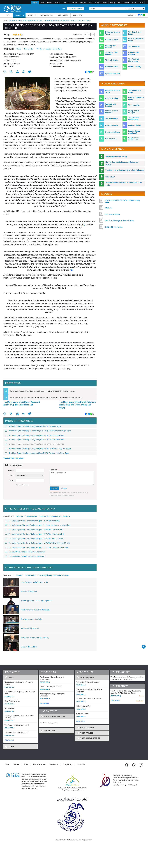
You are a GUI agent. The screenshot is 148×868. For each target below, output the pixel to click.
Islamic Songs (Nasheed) (134, 132)
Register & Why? (76, 9)
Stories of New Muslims (111, 53)
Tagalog (112, 2)
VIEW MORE (9, 740)
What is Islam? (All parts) (116, 157)
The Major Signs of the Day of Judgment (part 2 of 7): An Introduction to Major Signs (38, 431)
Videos (31, 15)
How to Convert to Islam (136, 40)
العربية (42, 2)
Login (63, 9)
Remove (141, 696)
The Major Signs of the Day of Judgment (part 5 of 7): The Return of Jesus (34, 444)
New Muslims (111, 139)
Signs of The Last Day (29, 647)
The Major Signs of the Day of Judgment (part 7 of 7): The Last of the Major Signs (37, 453)
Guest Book (77, 15)
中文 (91, 2)
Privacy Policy (67, 764)
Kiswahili (126, 2)
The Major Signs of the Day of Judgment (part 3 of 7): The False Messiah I (34, 435)
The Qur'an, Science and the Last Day (35, 638)
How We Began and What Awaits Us (34, 582)
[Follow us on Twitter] (134, 765)
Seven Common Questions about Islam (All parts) (124, 184)
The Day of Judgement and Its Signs (31, 21)
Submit (55, 488)
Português (83, 2)
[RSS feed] (141, 765)
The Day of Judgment (29, 591)
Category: (9, 49)
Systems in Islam (112, 73)
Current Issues (111, 67)
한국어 (134, 2)
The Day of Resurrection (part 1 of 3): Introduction (25, 552)
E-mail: (12, 481)
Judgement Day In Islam (30, 628)
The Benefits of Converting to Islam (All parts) (125, 170)
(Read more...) (9, 687)
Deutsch (66, 2)
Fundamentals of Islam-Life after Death (35, 610)
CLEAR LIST (140, 701)
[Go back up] (144, 647)
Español (50, 2)
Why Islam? (110, 177)
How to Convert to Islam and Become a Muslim (122, 163)
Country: (11, 476)
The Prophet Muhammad (134, 60)
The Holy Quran (112, 60)
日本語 (97, 2)
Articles (18, 15)
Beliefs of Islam (112, 40)
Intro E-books (63, 15)
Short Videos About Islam (134, 139)
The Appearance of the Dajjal (32, 619)
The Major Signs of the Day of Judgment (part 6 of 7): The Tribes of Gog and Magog (77, 405)
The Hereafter (13, 21)
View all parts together (14, 458)
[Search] (126, 9)
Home (8, 15)
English (35, 2)
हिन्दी (119, 2)
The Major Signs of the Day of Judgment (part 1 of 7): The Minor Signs (33, 426)
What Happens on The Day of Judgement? (37, 601)
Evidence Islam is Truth (113, 33)
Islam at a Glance (46, 15)
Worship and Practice (111, 47)
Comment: (54, 470)
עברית (141, 2)
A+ (93, 35)
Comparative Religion (134, 53)
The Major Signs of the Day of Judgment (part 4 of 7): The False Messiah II (22, 403)
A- (86, 35)
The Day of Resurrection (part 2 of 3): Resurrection (25, 556)
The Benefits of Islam (135, 33)
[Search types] (136, 9)
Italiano (105, 2)
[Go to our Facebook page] (127, 765)
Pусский (74, 2)
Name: (11, 470)
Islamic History (135, 67)
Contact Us (132, 15)
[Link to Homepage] (12, 8)
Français (58, 2)
